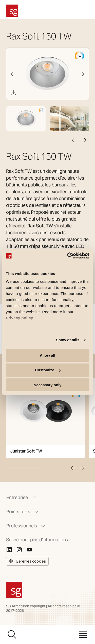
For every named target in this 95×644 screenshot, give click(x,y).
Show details (68, 340)
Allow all (48, 355)
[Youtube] (29, 550)
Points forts (23, 512)
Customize (48, 370)
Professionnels (26, 526)
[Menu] (83, 635)
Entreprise (22, 498)
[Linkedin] (9, 550)
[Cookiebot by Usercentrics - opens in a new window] (68, 256)
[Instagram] (19, 550)
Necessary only (47, 385)
